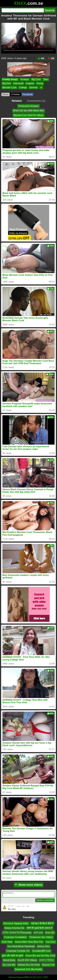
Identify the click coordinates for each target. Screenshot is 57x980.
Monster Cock (9, 87)
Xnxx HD (50, 933)
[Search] (23, 10)
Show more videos (28, 885)
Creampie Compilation (15, 937)
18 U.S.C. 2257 (41, 977)
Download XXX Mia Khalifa (28, 969)
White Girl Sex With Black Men (29, 111)
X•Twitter (16, 94)
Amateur (25, 79)
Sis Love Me (9, 965)
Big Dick (7, 83)
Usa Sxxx (50, 942)
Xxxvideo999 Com (41, 951)
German (33, 87)
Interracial (18, 83)
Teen (46, 79)
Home (12, 977)
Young (40, 83)
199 (51, 58)
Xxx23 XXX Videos (27, 960)
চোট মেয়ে (38, 933)
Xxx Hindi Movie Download (21, 946)
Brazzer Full (48, 965)
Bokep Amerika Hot (14, 928)
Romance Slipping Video (16, 923)
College (23, 87)
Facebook (28, 94)
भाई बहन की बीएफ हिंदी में (42, 923)
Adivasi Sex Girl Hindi (29, 965)
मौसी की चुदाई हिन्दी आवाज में (40, 928)
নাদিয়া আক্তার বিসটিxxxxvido (17, 933)
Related (17, 101)
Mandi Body (9, 960)
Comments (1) (36, 101)
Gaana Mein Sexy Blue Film (29, 942)
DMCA (27, 977)
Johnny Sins (43, 946)
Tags (19, 977)
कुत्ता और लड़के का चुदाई (13, 956)
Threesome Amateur (28, 106)
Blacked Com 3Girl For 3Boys (28, 115)
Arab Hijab (7, 942)
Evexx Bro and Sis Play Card (40, 956)
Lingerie (30, 83)
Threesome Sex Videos (41, 937)
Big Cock (36, 79)
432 (41, 58)
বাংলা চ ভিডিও (47, 960)
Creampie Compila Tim (18, 951)
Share (5, 94)
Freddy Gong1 (10, 79)
